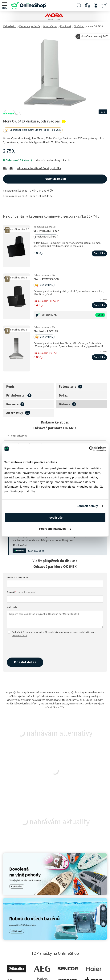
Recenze (12, 404)
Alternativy (15, 413)
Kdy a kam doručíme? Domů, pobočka (39, 168)
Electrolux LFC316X (46, 331)
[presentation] (36, 648)
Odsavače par (50, 26)
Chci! (100, 315)
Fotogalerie (68, 387)
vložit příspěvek (19, 436)
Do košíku (99, 253)
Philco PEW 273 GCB (46, 279)
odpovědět (20, 545)
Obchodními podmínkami (57, 632)
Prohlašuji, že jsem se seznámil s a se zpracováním (52, 634)
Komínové (66, 26)
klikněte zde (33, 540)
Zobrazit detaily (87, 506)
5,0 (12, 114)
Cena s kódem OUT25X (45, 353)
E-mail (22, 592)
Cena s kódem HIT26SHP (46, 301)
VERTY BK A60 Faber (46, 231)
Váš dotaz (14, 607)
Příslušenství (16, 396)
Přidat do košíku (55, 179)
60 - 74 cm (79, 26)
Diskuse (65, 404)
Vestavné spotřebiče (30, 26)
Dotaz (63, 396)
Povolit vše (55, 518)
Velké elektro (10, 26)
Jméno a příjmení (18, 577)
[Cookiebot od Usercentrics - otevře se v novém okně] (89, 449)
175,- (55, 315)
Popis (10, 387)
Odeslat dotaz (25, 662)
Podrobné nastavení (55, 529)
